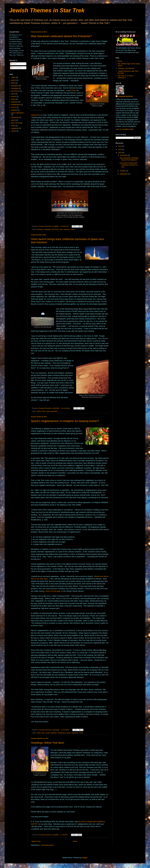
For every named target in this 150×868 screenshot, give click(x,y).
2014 (120, 153)
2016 (120, 146)
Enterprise (40, 229)
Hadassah (35, 115)
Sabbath (14, 110)
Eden (43, 733)
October (123, 171)
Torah (13, 126)
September (124, 174)
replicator (67, 229)
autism (14, 80)
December (124, 155)
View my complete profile (125, 129)
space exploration (52, 411)
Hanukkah (48, 229)
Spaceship (15, 117)
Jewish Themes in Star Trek (47, 10)
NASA (44, 411)
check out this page (53, 591)
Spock (69, 733)
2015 (120, 149)
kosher (48, 733)
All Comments (16, 68)
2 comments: (65, 730)
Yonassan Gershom (125, 96)
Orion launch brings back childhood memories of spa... (129, 165)
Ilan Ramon (55, 229)
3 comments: (65, 226)
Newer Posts (36, 841)
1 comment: (64, 835)
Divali (73, 90)
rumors (73, 229)
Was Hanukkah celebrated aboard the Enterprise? (61, 36)
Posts (13, 64)
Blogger (85, 858)
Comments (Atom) (47, 845)
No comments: (66, 408)
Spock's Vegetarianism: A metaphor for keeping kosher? (65, 421)
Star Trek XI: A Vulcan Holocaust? (125, 77)
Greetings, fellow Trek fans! (48, 743)
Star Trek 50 (16, 123)
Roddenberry (62, 733)
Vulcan (81, 733)
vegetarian (75, 733)
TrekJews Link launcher (126, 68)
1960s (39, 411)
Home (75, 841)
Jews (61, 229)
